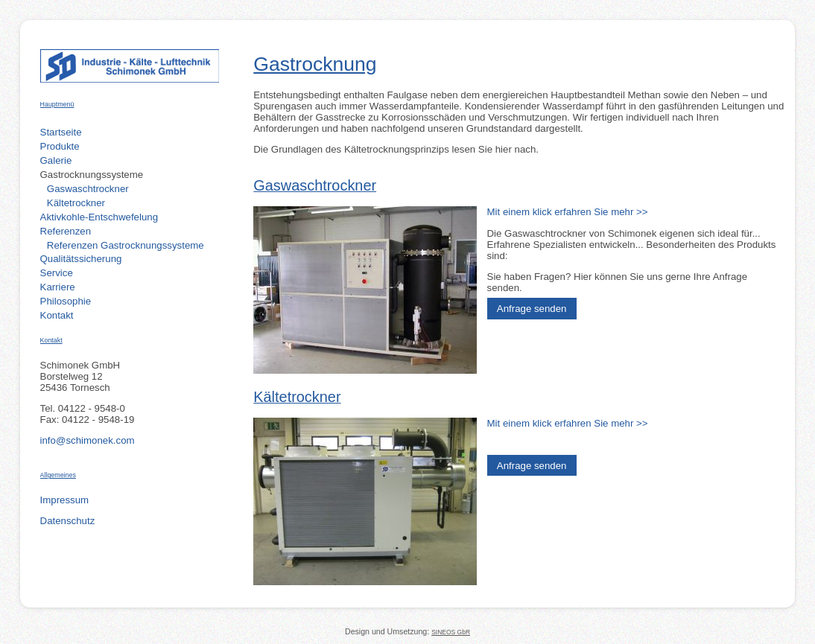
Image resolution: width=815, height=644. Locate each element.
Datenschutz (68, 521)
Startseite (61, 132)
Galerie (56, 160)
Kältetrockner (76, 203)
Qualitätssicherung (81, 259)
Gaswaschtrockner (88, 189)
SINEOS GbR (451, 632)
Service (57, 273)
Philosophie (66, 301)
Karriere (58, 287)
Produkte (60, 146)
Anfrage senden (532, 309)
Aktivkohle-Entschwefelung (99, 217)
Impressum (65, 500)
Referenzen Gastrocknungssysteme (126, 245)
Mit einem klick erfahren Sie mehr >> (568, 212)
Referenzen (66, 231)
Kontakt (57, 315)
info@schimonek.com (88, 440)
